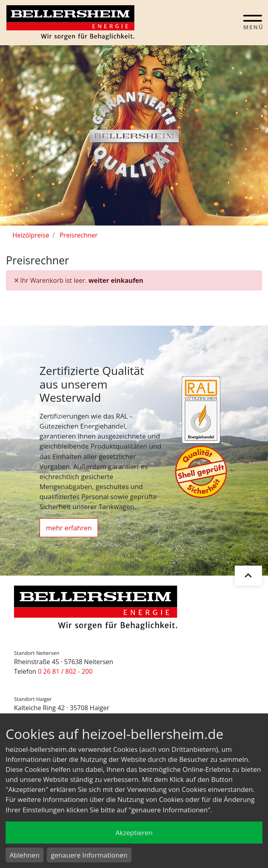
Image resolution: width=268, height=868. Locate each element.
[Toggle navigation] (253, 22)
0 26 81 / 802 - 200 (65, 671)
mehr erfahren (69, 528)
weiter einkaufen (116, 280)
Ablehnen (25, 855)
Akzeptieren (134, 833)
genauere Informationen (89, 855)
